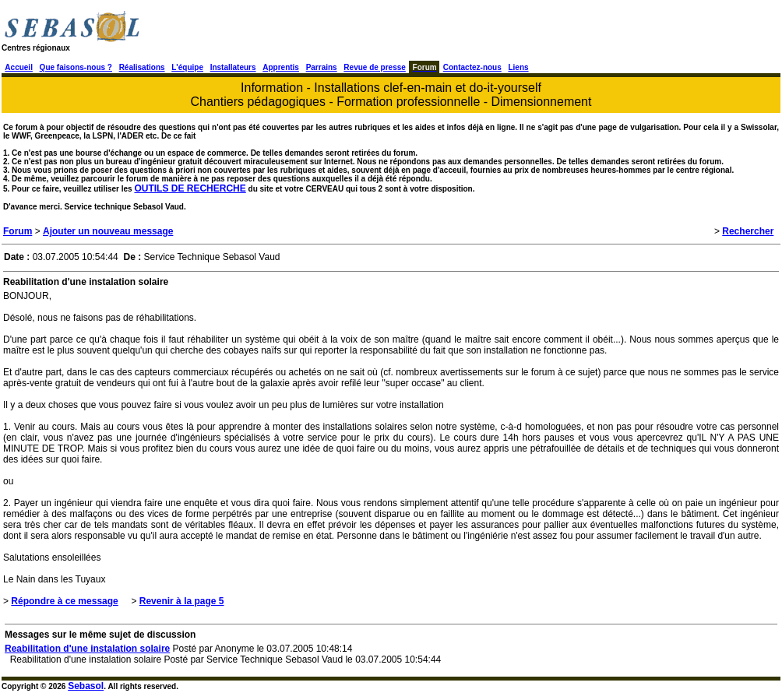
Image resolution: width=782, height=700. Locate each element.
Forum (18, 231)
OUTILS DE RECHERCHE (190, 188)
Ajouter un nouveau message (108, 231)
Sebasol (86, 686)
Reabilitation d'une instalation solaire (87, 649)
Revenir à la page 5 (182, 601)
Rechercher (748, 231)
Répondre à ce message (64, 601)
